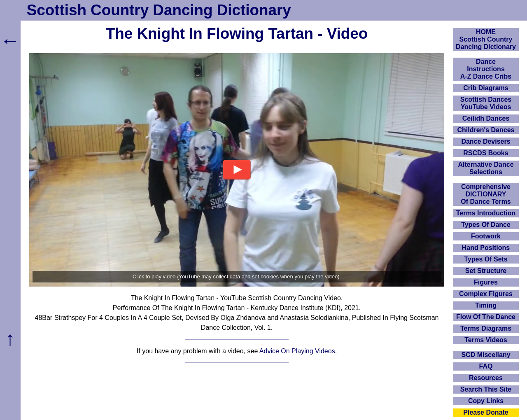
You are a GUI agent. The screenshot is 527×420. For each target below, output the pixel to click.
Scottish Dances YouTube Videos (486, 103)
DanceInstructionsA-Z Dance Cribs (486, 69)
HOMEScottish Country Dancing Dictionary (486, 39)
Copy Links (486, 401)
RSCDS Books (486, 153)
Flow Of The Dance (486, 317)
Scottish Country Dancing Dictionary (159, 10)
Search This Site (486, 389)
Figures (486, 282)
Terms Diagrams (486, 328)
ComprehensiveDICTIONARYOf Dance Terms (486, 194)
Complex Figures (486, 294)
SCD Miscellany (486, 355)
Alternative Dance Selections (486, 168)
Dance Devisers (486, 141)
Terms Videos (486, 340)
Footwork (486, 236)
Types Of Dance (486, 225)
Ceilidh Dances (486, 118)
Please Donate (486, 412)
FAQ (486, 366)
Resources (486, 378)
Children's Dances (486, 130)
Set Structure (486, 271)
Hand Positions (486, 248)
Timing (486, 305)
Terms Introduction (486, 213)
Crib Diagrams (486, 88)
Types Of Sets (486, 259)
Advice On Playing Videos (297, 351)
